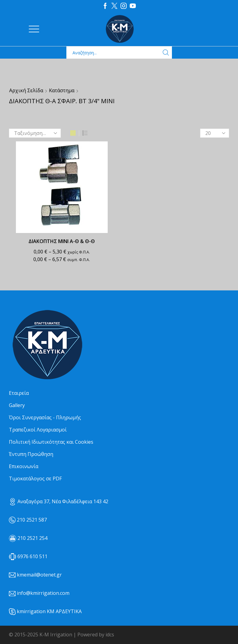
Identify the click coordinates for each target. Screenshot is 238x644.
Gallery (17, 405)
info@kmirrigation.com (43, 593)
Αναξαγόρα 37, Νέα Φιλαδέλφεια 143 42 (59, 501)
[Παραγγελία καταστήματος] (35, 133)
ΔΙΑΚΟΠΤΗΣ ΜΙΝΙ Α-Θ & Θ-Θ (62, 241)
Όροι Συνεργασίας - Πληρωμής (45, 417)
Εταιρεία (19, 393)
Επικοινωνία (24, 466)
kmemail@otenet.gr (39, 575)
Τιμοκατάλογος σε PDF (35, 478)
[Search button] (166, 53)
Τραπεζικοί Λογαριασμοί (38, 430)
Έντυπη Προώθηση (31, 454)
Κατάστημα (62, 90)
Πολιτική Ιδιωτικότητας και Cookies (51, 442)
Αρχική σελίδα (26, 90)
